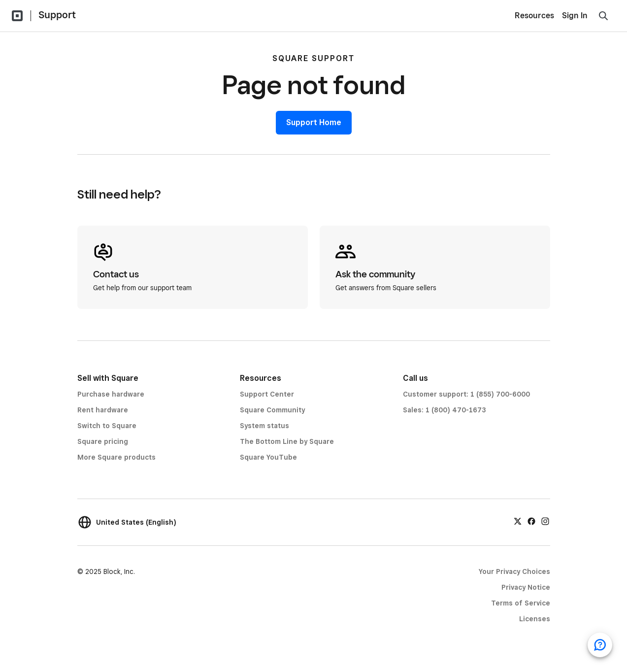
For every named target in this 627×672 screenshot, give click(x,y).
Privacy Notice (526, 587)
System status (264, 426)
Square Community (272, 410)
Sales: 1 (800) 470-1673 (444, 410)
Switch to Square (107, 426)
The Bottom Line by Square (287, 441)
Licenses (535, 619)
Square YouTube (268, 457)
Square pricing (103, 441)
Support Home (314, 122)
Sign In (575, 16)
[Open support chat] (600, 645)
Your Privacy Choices (514, 571)
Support (57, 15)
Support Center (267, 394)
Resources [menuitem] (534, 16)
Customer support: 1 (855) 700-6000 (466, 394)
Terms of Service (521, 603)
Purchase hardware (111, 394)
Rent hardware (103, 410)
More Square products (116, 457)
